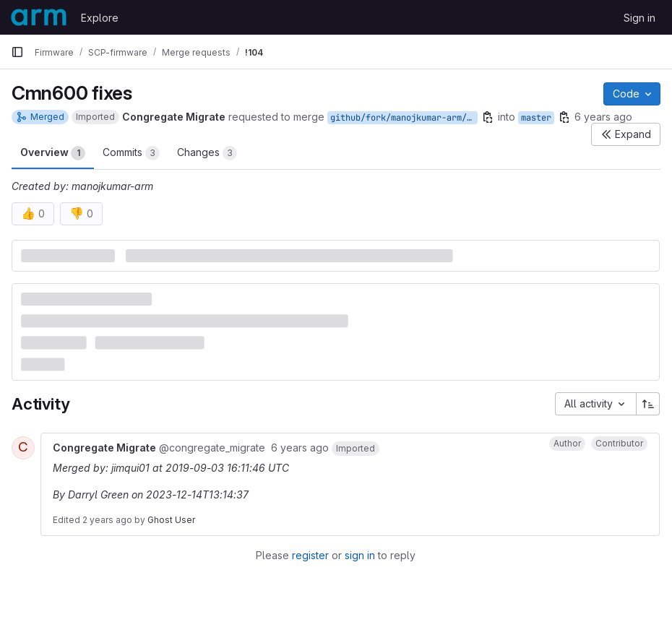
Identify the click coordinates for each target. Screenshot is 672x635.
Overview (53, 153)
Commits (131, 153)
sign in (360, 555)
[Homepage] (39, 17)
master (536, 118)
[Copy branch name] (488, 117)
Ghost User (171, 520)
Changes (207, 153)
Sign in (639, 18)
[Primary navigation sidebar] (17, 52)
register (310, 555)
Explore (100, 18)
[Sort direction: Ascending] (648, 404)
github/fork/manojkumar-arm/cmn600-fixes (404, 118)
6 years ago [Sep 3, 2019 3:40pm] (603, 117)
